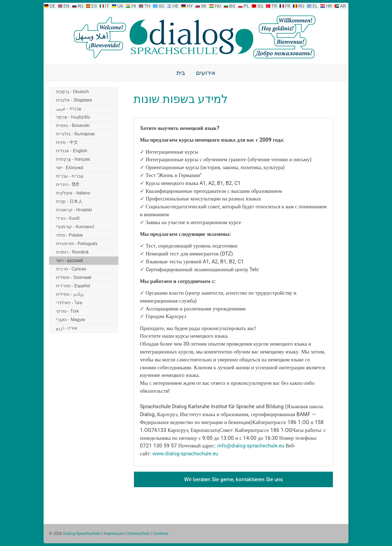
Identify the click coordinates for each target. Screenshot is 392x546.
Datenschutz (139, 533)
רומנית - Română (72, 252)
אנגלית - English (72, 151)
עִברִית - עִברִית (70, 176)
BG (232, 6)
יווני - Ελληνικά (70, 168)
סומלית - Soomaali (74, 277)
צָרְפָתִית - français (73, 159)
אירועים (206, 73)
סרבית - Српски (71, 269)
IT (107, 6)
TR (274, 6)
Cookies (161, 533)
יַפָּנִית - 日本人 (69, 201)
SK (204, 6)
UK (120, 6)
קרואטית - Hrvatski (74, 210)
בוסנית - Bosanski (73, 125)
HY (190, 6)
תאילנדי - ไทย (69, 303)
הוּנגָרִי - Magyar (71, 320)
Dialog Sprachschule (82, 533)
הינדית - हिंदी (68, 184)
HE (176, 6)
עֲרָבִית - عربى (69, 109)
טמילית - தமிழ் (70, 294)
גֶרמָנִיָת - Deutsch (73, 92)
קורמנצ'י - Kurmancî (75, 227)
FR (288, 6)
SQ (260, 6)
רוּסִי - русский (70, 260)
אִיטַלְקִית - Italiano (73, 193)
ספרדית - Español (73, 286)
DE (52, 6)
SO (161, 6)
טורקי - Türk (68, 311)
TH (147, 6)
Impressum (114, 533)
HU (218, 6)
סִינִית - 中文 (67, 142)
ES (94, 6)
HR (329, 6)
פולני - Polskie (70, 235)
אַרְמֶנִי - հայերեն (73, 117)
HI (134, 6)
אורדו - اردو (67, 328)
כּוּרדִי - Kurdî (68, 218)
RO (301, 6)
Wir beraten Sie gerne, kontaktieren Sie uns (233, 479)
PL (246, 6)
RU (80, 6)
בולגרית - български (75, 134)
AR (343, 6)
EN (66, 6)
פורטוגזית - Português (77, 244)
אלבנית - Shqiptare (74, 100)
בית (181, 73)
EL (315, 6)
